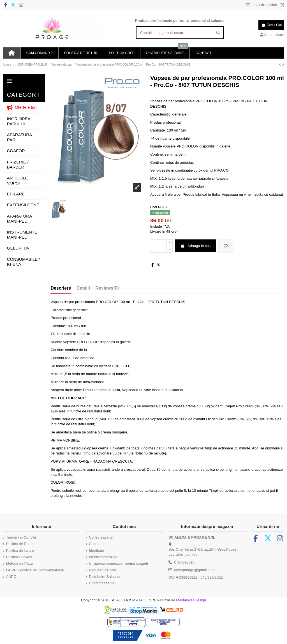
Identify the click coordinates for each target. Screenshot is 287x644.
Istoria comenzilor (103, 557)
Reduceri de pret (102, 570)
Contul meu (98, 544)
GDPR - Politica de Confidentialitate (35, 570)
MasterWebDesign (191, 600)
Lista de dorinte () (265, 5)
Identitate (96, 550)
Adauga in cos (195, 246)
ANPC (11, 577)
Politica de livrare (20, 550)
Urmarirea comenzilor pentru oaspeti (118, 563)
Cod (154, 207)
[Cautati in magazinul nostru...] (218, 33)
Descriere (61, 288)
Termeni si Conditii (21, 537)
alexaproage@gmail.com (194, 570)
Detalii (83, 288)
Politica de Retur (19, 544)
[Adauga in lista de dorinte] (226, 246)
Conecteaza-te (101, 537)
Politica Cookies (19, 557)
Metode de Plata (19, 563)
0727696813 (184, 562)
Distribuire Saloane (104, 577)
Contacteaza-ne (102, 583)
